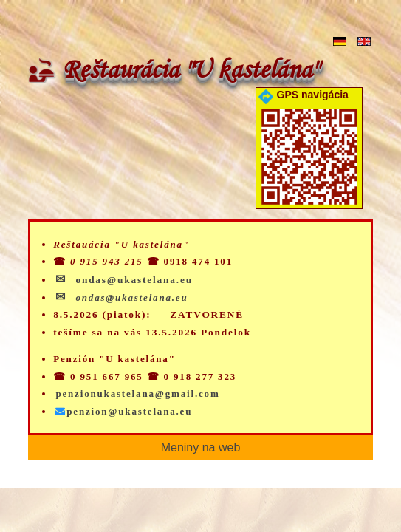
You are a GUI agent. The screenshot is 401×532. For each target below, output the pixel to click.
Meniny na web (201, 447)
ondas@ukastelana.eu (131, 297)
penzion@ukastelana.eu (124, 411)
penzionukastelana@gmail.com (137, 393)
